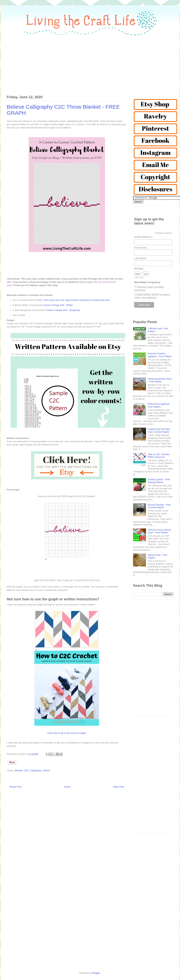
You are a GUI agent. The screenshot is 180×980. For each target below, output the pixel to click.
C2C (26, 770)
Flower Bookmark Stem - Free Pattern (160, 380)
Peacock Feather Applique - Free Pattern (160, 355)
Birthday (139, 269)
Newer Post (15, 787)
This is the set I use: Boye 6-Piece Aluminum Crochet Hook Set (77, 300)
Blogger (96, 973)
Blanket (19, 770)
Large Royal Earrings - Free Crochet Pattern (159, 430)
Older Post (118, 787)
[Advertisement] (90, 63)
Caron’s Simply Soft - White (58, 305)
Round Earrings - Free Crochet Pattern (159, 506)
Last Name (140, 258)
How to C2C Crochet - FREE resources (159, 456)
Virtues (46, 770)
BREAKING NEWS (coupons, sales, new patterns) (152, 296)
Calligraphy (36, 770)
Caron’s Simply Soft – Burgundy (63, 310)
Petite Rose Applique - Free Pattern (159, 405)
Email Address (143, 237)
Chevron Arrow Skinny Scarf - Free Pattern (159, 531)
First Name (140, 248)
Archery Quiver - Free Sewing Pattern (159, 481)
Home (67, 787)
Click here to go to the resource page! (67, 733)
